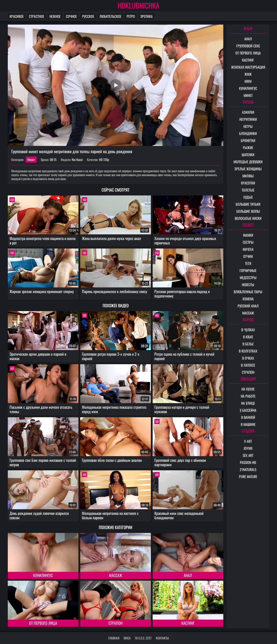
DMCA (127, 638)
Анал (188, 575)
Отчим (248, 256)
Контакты (162, 638)
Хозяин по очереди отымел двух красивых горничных (185, 240)
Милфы (248, 176)
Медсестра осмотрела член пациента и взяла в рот (42, 240)
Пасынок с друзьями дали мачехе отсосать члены (41, 409)
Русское (88, 16)
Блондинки (248, 133)
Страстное (37, 16)
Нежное (55, 16)
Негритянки (248, 119)
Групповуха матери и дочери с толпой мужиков (182, 409)
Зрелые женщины (248, 169)
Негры (248, 126)
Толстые (248, 190)
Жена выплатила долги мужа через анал (111, 238)
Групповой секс (248, 46)
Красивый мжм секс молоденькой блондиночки (179, 515)
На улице (248, 403)
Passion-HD (248, 462)
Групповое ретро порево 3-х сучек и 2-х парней (111, 356)
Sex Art (248, 455)
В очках (248, 358)
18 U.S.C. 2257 (143, 638)
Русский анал (248, 306)
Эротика (146, 16)
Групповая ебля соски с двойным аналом (112, 460)
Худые (248, 197)
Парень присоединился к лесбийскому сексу (115, 291)
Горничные (248, 270)
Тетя (248, 263)
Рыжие (248, 148)
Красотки (248, 183)
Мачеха (248, 249)
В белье (248, 344)
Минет (31, 160)
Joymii (248, 448)
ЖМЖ (248, 74)
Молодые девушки (248, 162)
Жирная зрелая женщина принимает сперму (42, 291)
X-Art (248, 441)
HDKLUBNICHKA (138, 5)
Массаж (116, 575)
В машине (248, 424)
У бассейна (248, 410)
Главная (114, 638)
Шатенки (248, 155)
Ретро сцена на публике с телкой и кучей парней (184, 356)
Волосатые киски (248, 218)
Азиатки (248, 112)
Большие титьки (248, 204)
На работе (248, 396)
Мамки (248, 235)
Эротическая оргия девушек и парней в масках (38, 356)
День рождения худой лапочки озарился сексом (39, 515)
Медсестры (248, 278)
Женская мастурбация (248, 67)
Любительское (110, 16)
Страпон (115, 623)
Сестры (248, 242)
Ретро (131, 16)
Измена (248, 299)
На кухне (248, 389)
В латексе (248, 365)
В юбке (248, 337)
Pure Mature (248, 476)
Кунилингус (43, 575)
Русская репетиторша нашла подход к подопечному (182, 294)
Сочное (71, 16)
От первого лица (43, 623)
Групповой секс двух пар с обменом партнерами (180, 462)
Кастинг (188, 623)
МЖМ (248, 81)
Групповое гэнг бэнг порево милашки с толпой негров (43, 462)
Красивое (17, 16)
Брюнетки (248, 140)
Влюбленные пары (248, 292)
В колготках (248, 351)
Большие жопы (248, 211)
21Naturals (248, 469)
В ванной (248, 417)
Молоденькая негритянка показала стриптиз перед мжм (114, 409)
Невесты (248, 285)
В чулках (248, 330)
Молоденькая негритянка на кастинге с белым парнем (110, 515)
